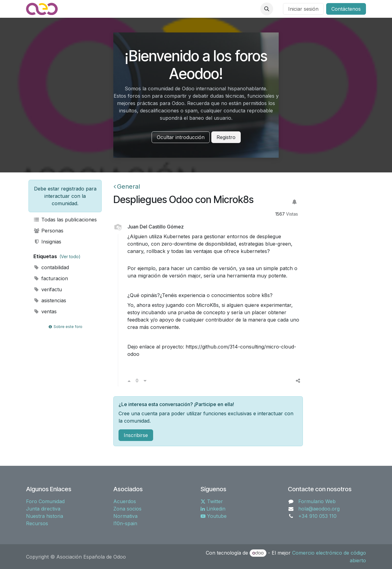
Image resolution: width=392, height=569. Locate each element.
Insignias (47, 242)
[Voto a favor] (129, 381)
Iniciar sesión (303, 9)
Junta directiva (43, 509)
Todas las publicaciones (65, 220)
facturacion (51, 278)
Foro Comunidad (45, 501)
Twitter (212, 501)
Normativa (125, 516)
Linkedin (213, 509)
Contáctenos (346, 9)
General (127, 187)
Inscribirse (136, 435)
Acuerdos (125, 501)
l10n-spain (125, 523)
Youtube (214, 516)
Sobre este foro (65, 327)
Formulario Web (317, 501)
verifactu (48, 289)
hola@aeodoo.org (319, 509)
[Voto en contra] (145, 381)
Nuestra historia (45, 516)
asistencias (50, 300)
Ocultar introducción (181, 137)
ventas (45, 311)
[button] (267, 9)
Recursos (37, 523)
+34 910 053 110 (317, 516)
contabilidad (51, 267)
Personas (48, 231)
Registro (226, 137)
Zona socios (127, 509)
